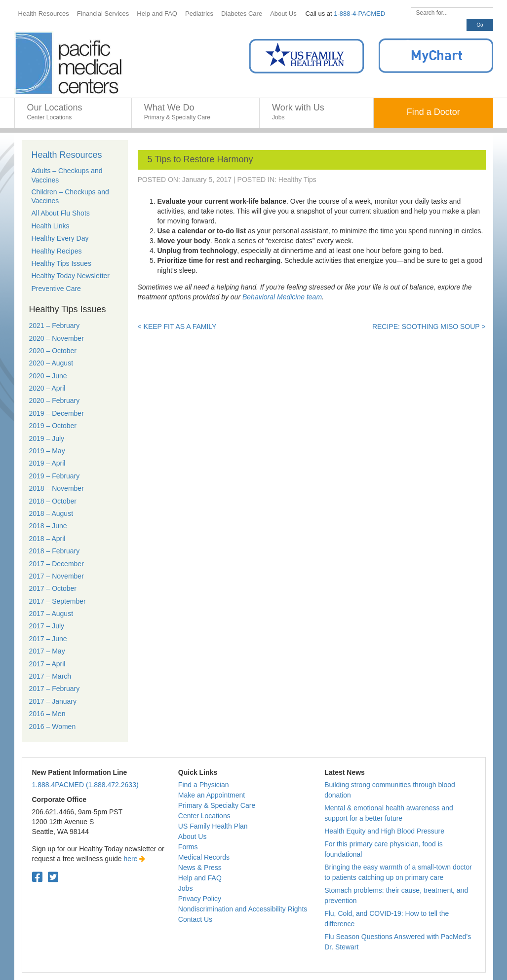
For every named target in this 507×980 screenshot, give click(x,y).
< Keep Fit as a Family (177, 327)
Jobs (186, 888)
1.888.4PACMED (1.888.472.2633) (85, 785)
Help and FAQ (200, 878)
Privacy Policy (200, 899)
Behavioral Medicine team (282, 297)
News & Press (200, 868)
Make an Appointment (212, 795)
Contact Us (195, 919)
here (135, 859)
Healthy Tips (297, 180)
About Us (193, 836)
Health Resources (67, 155)
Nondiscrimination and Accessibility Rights (243, 909)
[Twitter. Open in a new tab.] (53, 877)
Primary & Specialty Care (217, 805)
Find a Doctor (433, 112)
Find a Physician (204, 785)
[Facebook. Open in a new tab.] (37, 877)
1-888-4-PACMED (359, 14)
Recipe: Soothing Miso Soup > (429, 327)
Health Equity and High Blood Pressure (384, 831)
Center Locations (204, 816)
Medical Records (204, 857)
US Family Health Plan (213, 826)
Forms (188, 847)
